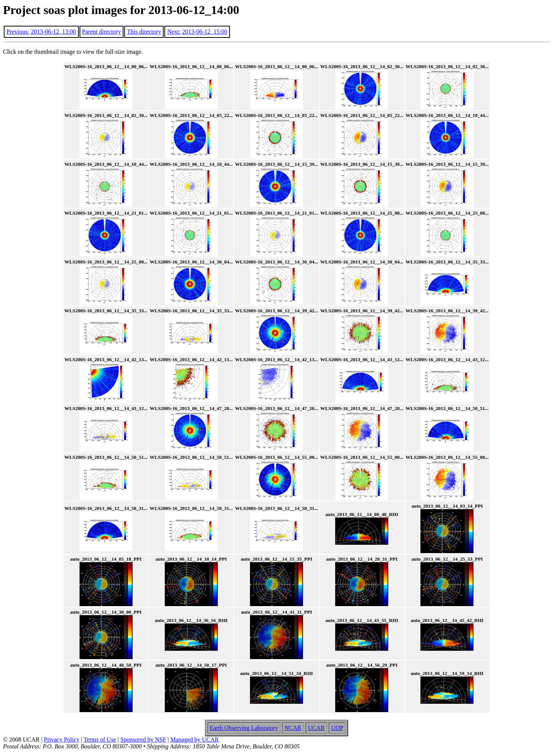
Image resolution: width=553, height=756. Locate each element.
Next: (174, 32)
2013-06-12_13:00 (53, 32)
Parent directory (102, 32)
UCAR (316, 728)
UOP (337, 728)
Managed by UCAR (195, 740)
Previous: (18, 32)
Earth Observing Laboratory (244, 728)
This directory (144, 32)
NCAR (293, 728)
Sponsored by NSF (143, 740)
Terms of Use (100, 740)
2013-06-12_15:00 (205, 32)
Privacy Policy (62, 740)
